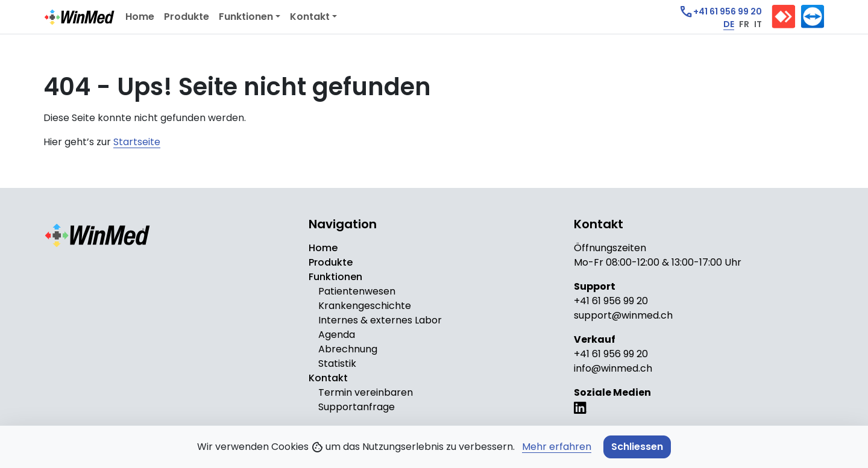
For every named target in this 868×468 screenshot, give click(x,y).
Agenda (337, 335)
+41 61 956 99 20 (611, 301)
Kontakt (310, 17)
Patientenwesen (357, 291)
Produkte (187, 17)
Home (140, 17)
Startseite (137, 142)
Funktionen (246, 17)
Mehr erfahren (557, 447)
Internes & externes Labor (380, 320)
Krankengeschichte (365, 306)
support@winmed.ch (623, 315)
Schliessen (637, 447)
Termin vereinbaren (366, 392)
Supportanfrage (357, 407)
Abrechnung (348, 349)
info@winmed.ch (613, 368)
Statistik (337, 363)
